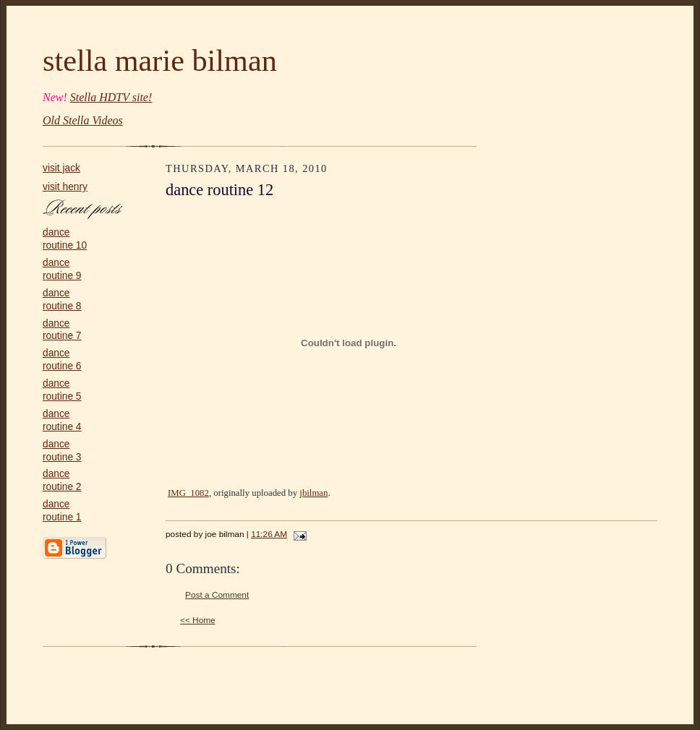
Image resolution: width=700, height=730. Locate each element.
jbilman (313, 493)
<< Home (198, 620)
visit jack (61, 168)
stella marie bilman (160, 60)
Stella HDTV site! (111, 97)
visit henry (65, 187)
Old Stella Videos (83, 120)
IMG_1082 (188, 493)
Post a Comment (217, 595)
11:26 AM (269, 534)
